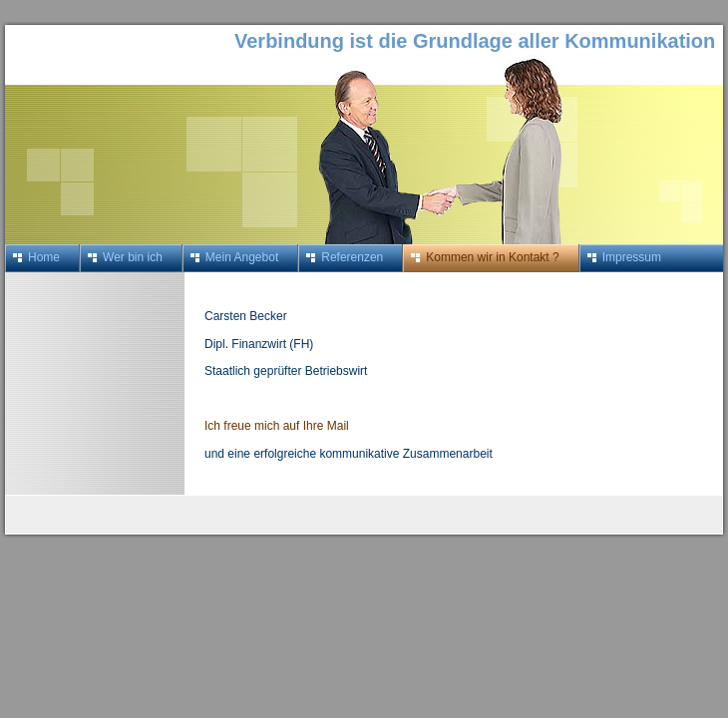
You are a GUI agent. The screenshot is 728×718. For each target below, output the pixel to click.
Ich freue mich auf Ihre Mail (277, 426)
